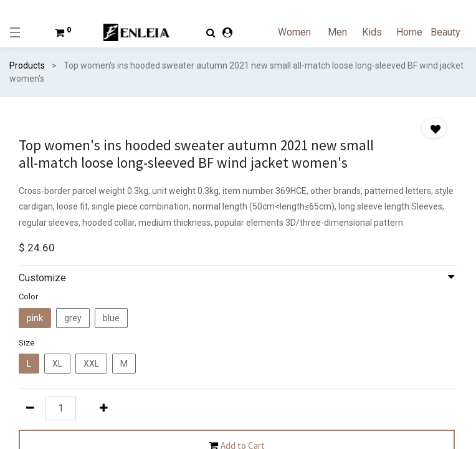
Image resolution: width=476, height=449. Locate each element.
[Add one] (103, 408)
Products (27, 65)
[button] (434, 128)
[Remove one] (30, 408)
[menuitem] (302, 32)
